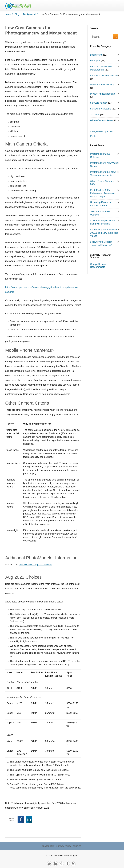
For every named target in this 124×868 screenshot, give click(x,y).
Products (61, 5)
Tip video (95, 120)
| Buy (53, 848)
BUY (35, 12)
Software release (99, 109)
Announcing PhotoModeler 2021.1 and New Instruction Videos (104, 239)
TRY (97, 5)
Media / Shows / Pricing (102, 90)
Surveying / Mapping (101, 114)
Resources (75, 5)
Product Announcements (103, 99)
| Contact (76, 848)
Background (17, 836)
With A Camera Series (102, 126)
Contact (89, 5)
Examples (95, 66)
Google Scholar (98, 270)
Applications (46, 5)
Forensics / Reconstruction (104, 81)
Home (35, 5)
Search (43, 12)
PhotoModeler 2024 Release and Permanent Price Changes (103, 199)
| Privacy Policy (63, 848)
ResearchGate (98, 273)
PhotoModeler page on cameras (35, 570)
